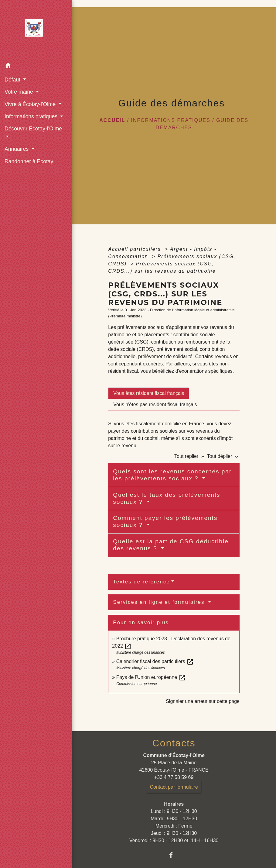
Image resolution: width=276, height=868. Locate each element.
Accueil (112, 120)
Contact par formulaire (174, 787)
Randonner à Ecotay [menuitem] (29, 161)
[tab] (149, 393)
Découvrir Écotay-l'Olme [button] (33, 129)
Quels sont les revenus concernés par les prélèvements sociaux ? (172, 475)
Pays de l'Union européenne (151, 677)
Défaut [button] (13, 80)
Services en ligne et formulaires (160, 602)
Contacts (174, 743)
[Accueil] (36, 30)
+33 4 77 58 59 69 (174, 777)
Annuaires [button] (17, 149)
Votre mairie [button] (20, 92)
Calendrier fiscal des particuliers (155, 661)
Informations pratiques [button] (32, 116)
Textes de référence (141, 582)
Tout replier (191, 456)
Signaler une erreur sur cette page (203, 701)
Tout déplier (223, 456)
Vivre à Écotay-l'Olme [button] (31, 104)
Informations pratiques (171, 120)
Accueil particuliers (135, 249)
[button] (36, 66)
